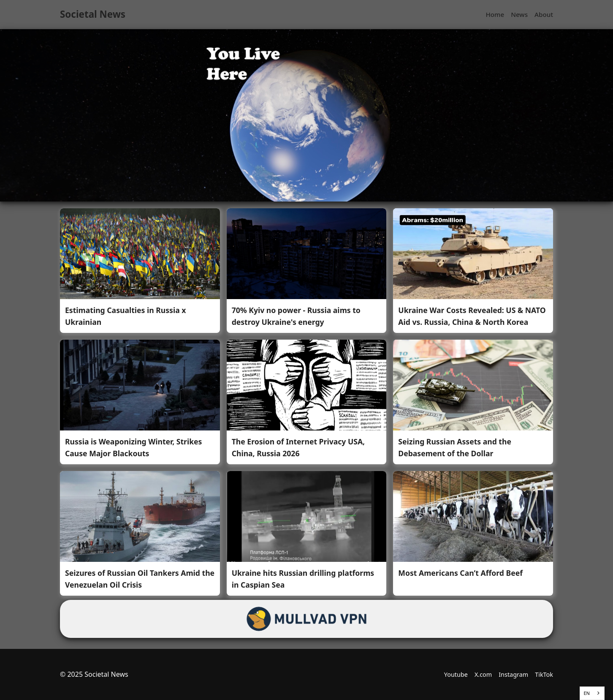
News (519, 14)
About (544, 14)
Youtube (456, 674)
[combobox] (592, 693)
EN (587, 693)
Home (495, 14)
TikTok (544, 674)
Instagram (513, 674)
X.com (483, 674)
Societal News (93, 14)
